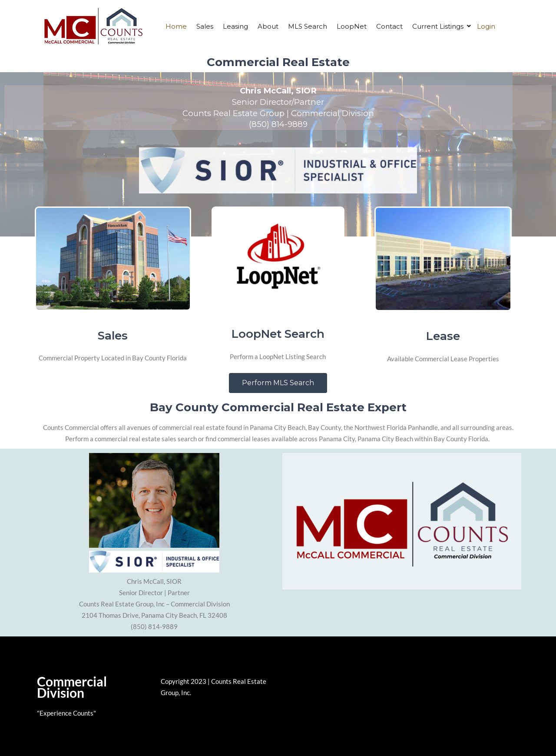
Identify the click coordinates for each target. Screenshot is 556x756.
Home (176, 26)
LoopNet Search (278, 334)
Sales (205, 26)
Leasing (235, 26)
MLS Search (308, 26)
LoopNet (352, 26)
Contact (389, 26)
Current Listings (438, 26)
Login (486, 26)
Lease (443, 336)
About (268, 26)
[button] (278, 383)
